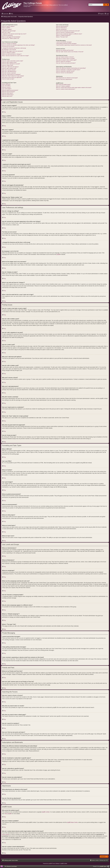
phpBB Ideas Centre (72, 822)
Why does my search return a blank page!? (66, 60)
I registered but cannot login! (9, 31)
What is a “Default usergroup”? (63, 35)
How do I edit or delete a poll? (9, 68)
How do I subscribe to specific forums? (65, 71)
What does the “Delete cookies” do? (11, 38)
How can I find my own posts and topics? (66, 63)
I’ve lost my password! (7, 35)
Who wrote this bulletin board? (63, 84)
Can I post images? (7, 89)
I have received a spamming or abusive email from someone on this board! (74, 45)
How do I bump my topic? (8, 79)
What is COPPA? (6, 28)
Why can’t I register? (7, 29)
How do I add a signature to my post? (11, 64)
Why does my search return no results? (65, 58)
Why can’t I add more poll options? (10, 67)
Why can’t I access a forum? (9, 70)
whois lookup (5, 835)
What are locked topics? (8, 95)
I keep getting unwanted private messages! (66, 44)
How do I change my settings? (9, 44)
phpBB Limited (46, 812)
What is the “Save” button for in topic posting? (13, 76)
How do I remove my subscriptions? (65, 73)
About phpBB (8, 814)
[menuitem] (11, 14)
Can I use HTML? (6, 86)
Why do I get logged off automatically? (11, 37)
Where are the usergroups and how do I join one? (68, 31)
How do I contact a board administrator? (66, 89)
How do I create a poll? (8, 65)
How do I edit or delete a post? (9, 62)
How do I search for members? (63, 61)
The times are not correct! (8, 47)
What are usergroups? (61, 29)
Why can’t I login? (6, 32)
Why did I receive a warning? (9, 73)
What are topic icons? (7, 96)
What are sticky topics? (8, 93)
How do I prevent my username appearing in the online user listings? (18, 45)
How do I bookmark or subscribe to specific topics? (68, 70)
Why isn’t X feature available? (63, 86)
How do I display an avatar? (9, 53)
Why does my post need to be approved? (12, 77)
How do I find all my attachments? (64, 79)
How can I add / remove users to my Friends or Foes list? (70, 52)
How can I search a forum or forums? (65, 57)
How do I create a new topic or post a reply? (13, 61)
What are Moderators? (61, 28)
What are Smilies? (6, 87)
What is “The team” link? (62, 37)
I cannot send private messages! (64, 42)
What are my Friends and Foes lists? (65, 50)
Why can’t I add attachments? (9, 71)
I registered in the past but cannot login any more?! (14, 34)
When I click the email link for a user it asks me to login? (15, 56)
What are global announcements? (10, 90)
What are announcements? (9, 92)
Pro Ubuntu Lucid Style (11, 866)
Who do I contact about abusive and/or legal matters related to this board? (74, 88)
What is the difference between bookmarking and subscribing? (71, 68)
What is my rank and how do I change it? (12, 54)
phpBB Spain (103, 866)
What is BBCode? (6, 84)
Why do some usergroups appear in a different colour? (69, 34)
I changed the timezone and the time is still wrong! (14, 48)
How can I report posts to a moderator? (11, 74)
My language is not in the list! (9, 50)
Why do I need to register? (8, 26)
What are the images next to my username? (12, 51)
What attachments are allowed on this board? (67, 78)
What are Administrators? (62, 26)
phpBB (58, 254)
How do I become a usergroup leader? (65, 32)
